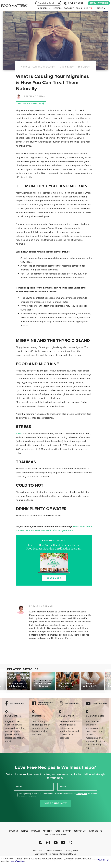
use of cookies (18, 861)
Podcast (69, 8)
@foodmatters (17, 704)
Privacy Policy (72, 851)
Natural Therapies (43, 67)
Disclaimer (38, 851)
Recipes (58, 8)
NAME (20, 787)
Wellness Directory (56, 835)
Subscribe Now (56, 803)
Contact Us (79, 831)
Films (79, 8)
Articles (47, 831)
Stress (19, 433)
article (26, 67)
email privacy (82, 794)
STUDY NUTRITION (99, 3)
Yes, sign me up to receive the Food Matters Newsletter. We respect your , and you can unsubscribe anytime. (58, 795)
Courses (43, 8)
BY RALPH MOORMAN (41, 606)
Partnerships (95, 831)
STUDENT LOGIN (74, 3)
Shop (88, 8)
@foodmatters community (46, 704)
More (100, 8)
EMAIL (63, 787)
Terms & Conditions (54, 851)
